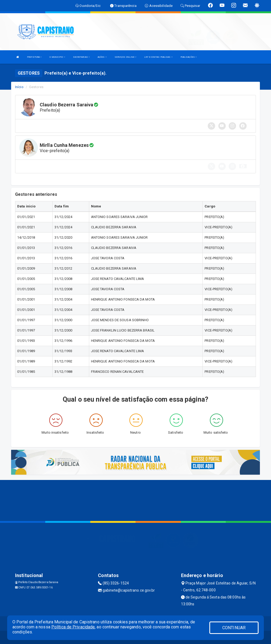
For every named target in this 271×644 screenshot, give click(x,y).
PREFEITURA (34, 57)
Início (19, 87)
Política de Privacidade (73, 627)
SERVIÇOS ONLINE (126, 57)
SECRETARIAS (81, 57)
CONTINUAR (234, 628)
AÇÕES (102, 57)
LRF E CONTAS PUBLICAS (158, 57)
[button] (243, 166)
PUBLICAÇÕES (189, 57)
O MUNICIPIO (57, 57)
